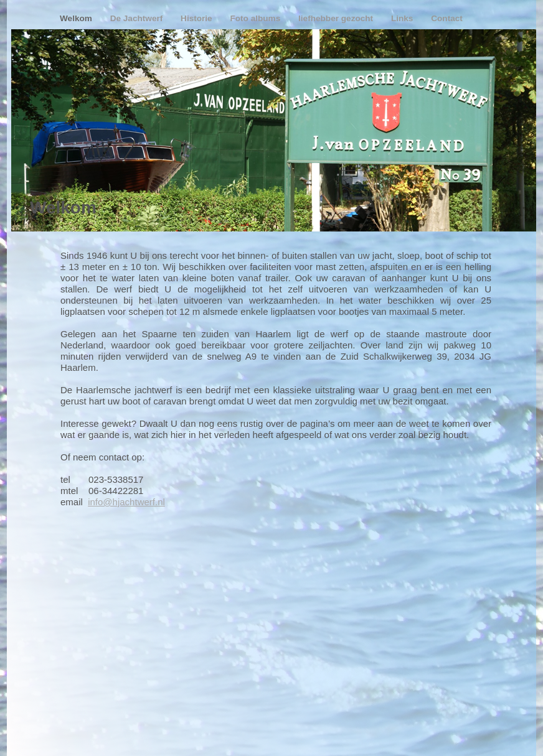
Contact (447, 18)
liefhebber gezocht (337, 18)
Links (403, 18)
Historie (197, 18)
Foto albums (256, 18)
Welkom (77, 18)
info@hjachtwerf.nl (126, 502)
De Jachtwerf (138, 18)
